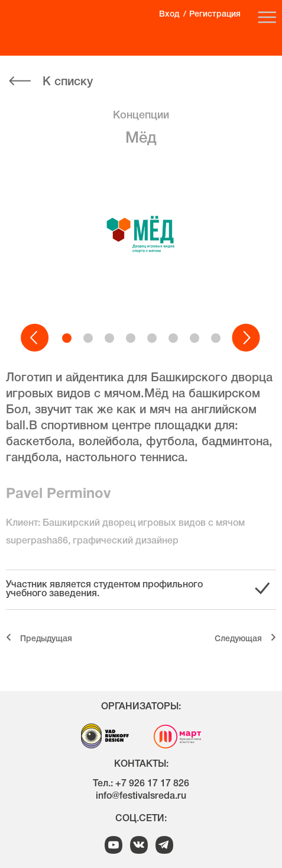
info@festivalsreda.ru (141, 796)
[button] (35, 338)
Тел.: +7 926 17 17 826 (141, 784)
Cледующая (238, 639)
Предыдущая (46, 639)
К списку (68, 82)
